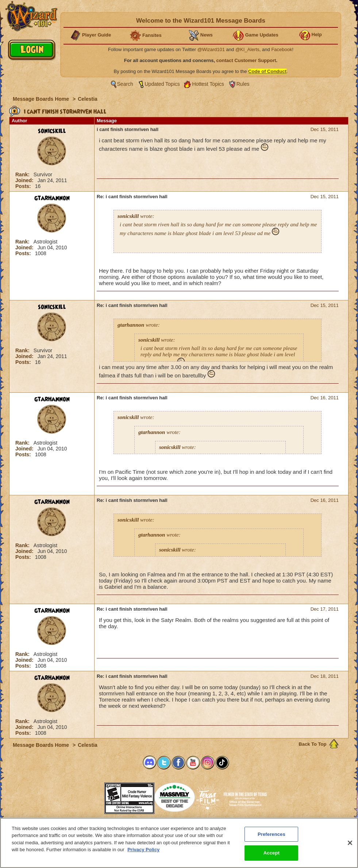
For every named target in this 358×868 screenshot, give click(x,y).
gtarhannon (52, 198)
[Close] (350, 843)
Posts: (24, 186)
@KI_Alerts (247, 49)
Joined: (25, 180)
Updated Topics (162, 84)
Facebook (282, 49)
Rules (243, 84)
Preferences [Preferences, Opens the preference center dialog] (272, 834)
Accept (272, 853)
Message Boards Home (42, 99)
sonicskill (52, 131)
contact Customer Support (246, 60)
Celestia (88, 99)
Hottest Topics (208, 84)
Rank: (23, 174)
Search (125, 84)
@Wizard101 (211, 49)
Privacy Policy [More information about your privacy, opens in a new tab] (143, 850)
